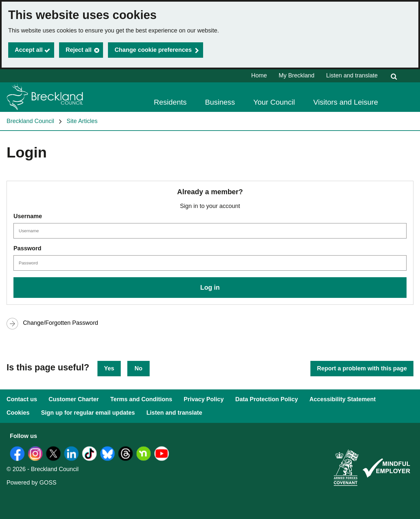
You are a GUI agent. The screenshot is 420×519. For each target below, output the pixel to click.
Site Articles (82, 121)
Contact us (22, 399)
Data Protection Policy (267, 399)
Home (259, 75)
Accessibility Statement (343, 399)
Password (27, 248)
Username (28, 216)
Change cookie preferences (153, 50)
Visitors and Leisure (346, 102)
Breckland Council (30, 121)
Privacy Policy (204, 399)
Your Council (274, 102)
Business (220, 102)
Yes (109, 368)
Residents (170, 102)
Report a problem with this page (362, 368)
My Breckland (296, 75)
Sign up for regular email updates (88, 413)
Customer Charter (74, 399)
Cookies (18, 413)
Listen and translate (352, 75)
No (138, 368)
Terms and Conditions (141, 399)
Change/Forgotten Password (61, 323)
